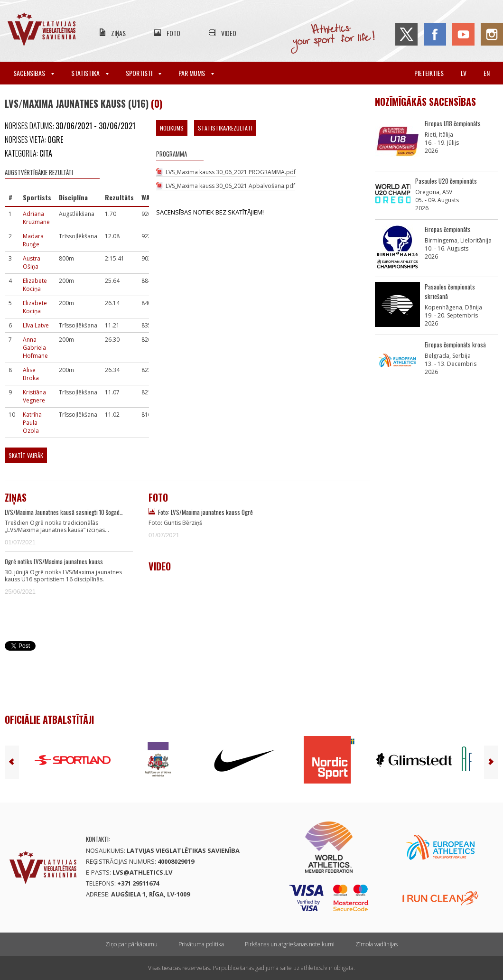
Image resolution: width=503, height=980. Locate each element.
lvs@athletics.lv (142, 872)
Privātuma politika (201, 944)
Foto (173, 33)
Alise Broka (31, 374)
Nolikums (172, 128)
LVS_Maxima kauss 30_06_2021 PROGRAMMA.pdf (231, 172)
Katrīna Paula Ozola (32, 423)
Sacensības (34, 73)
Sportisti (144, 73)
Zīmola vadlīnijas (377, 944)
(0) (157, 103)
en (487, 73)
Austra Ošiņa (32, 262)
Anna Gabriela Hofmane (35, 348)
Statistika (90, 73)
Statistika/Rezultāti (225, 128)
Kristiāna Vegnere (34, 396)
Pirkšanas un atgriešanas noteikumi (290, 944)
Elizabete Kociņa (35, 285)
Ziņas (118, 33)
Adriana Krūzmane (36, 218)
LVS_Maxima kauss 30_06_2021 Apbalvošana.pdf (230, 186)
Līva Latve (36, 325)
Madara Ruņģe (33, 240)
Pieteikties (429, 73)
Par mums (196, 73)
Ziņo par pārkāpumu (131, 944)
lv (464, 73)
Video (229, 33)
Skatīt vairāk (26, 455)
